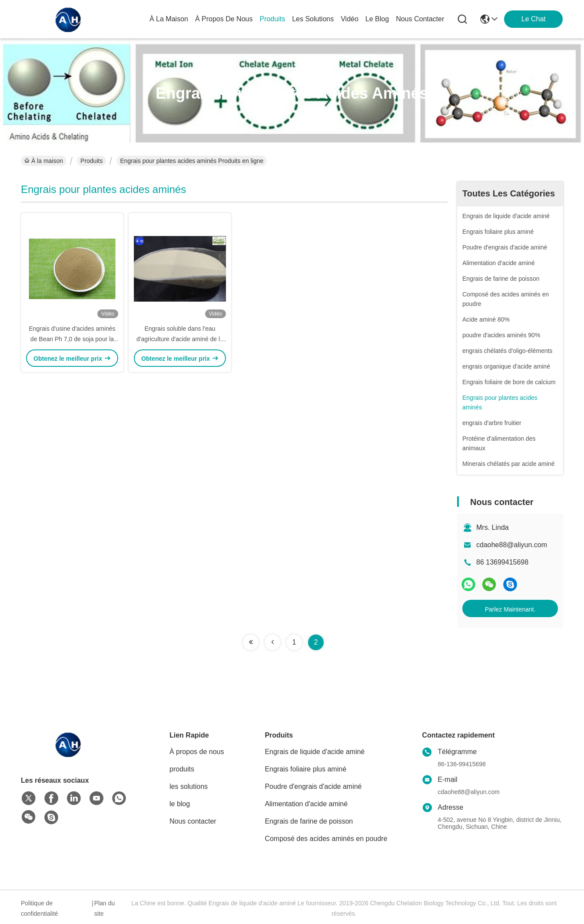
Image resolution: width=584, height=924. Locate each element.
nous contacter (420, 19)
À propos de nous (224, 19)
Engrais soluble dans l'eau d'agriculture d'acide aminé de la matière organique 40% (180, 339)
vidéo (350, 19)
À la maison (169, 19)
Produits (91, 161)
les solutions (313, 19)
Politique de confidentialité (40, 908)
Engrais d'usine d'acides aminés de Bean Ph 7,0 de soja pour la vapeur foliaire (72, 339)
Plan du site (105, 908)
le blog (377, 19)
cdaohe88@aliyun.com (512, 545)
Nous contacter (193, 821)
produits (272, 19)
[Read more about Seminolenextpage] (251, 642)
